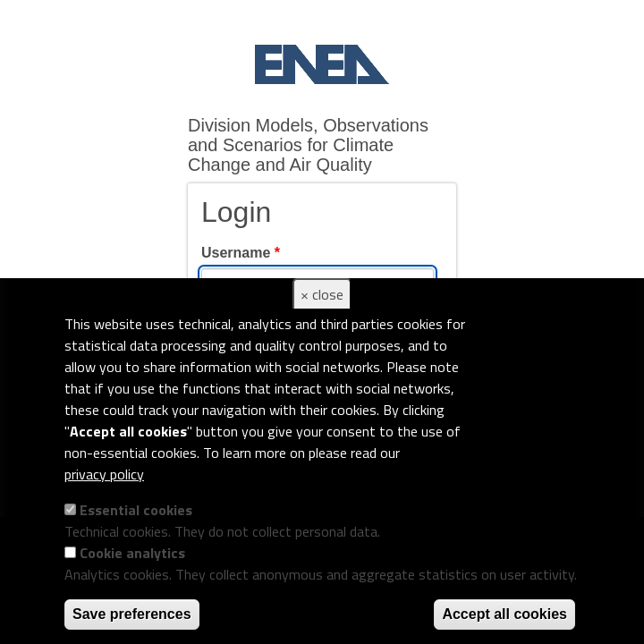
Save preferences (132, 614)
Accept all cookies (504, 614)
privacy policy (104, 474)
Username (241, 253)
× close (322, 294)
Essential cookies (136, 510)
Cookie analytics (132, 553)
